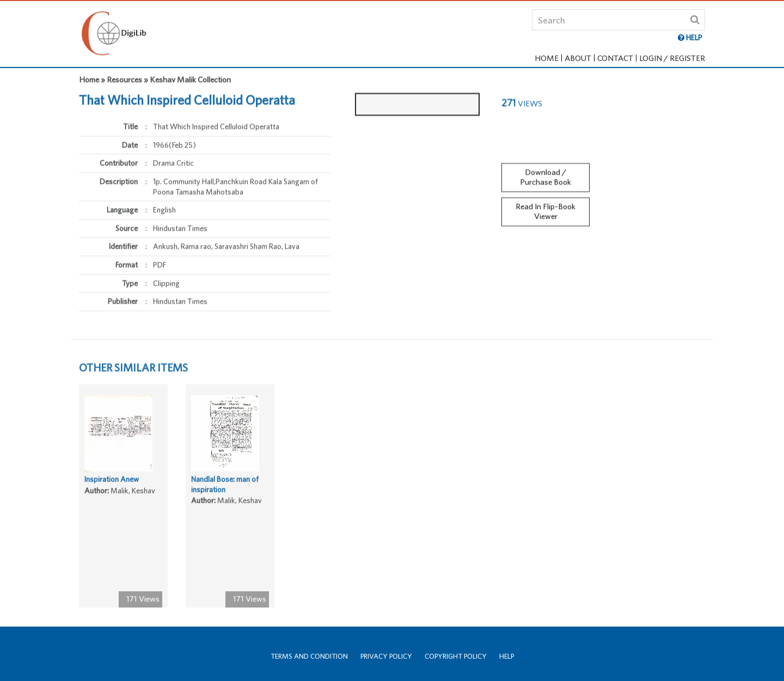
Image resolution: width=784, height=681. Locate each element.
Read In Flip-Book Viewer (546, 209)
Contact (615, 58)
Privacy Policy (386, 656)
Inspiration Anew (112, 482)
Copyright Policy (456, 656)
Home (547, 58)
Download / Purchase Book (546, 174)
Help (507, 656)
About (578, 58)
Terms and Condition (309, 656)
